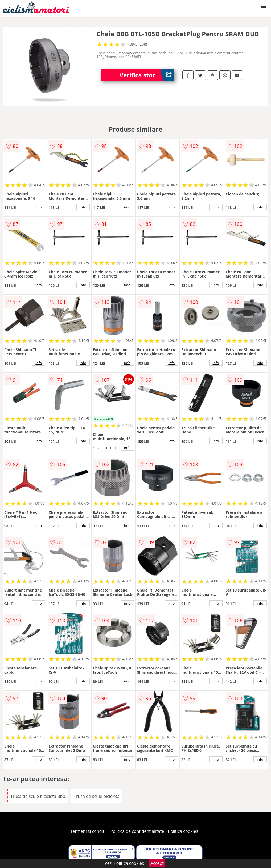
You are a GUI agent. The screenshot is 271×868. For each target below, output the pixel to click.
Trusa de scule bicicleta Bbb (38, 796)
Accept (157, 863)
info (39, 207)
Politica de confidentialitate (137, 831)
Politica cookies (183, 831)
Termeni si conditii (89, 831)
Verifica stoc (147, 75)
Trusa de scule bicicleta (97, 796)
